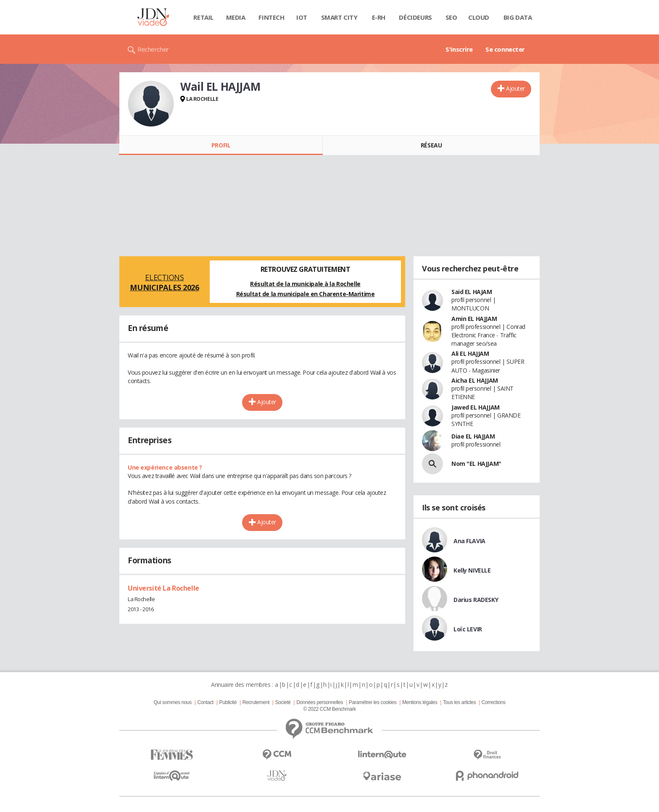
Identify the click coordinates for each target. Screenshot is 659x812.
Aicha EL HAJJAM (475, 380)
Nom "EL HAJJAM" (476, 464)
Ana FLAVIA (469, 541)
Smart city (339, 17)
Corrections (494, 702)
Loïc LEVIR (468, 629)
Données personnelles (320, 702)
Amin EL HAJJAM (474, 319)
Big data (518, 17)
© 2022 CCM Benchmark (329, 709)
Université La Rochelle (163, 588)
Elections (165, 282)
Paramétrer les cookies (373, 702)
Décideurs (415, 17)
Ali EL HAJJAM (470, 353)
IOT (302, 17)
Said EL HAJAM (472, 292)
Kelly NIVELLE (472, 570)
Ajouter (515, 88)
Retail (203, 17)
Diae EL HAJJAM (473, 436)
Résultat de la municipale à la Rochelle (305, 284)
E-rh (379, 17)
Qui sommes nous (172, 702)
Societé (283, 702)
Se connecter (505, 49)
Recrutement (256, 702)
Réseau (431, 145)
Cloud (479, 17)
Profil (221, 145)
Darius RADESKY (476, 600)
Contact (206, 702)
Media (236, 17)
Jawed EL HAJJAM (476, 407)
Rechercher (153, 49)
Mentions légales (420, 702)
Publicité (228, 702)
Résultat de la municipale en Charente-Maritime (306, 294)
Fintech (271, 17)
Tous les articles (459, 702)
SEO (451, 17)
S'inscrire (459, 49)
